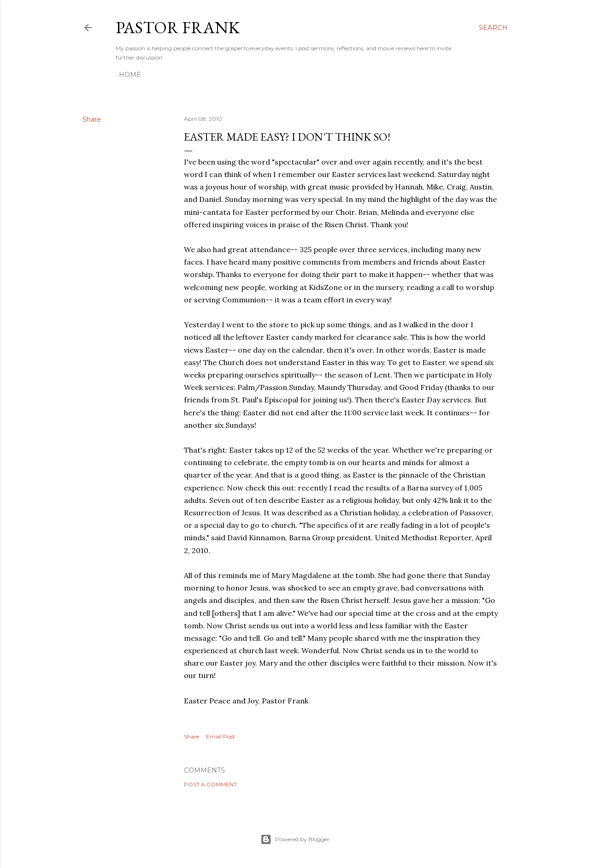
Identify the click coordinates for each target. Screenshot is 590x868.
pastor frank (178, 27)
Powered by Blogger (295, 839)
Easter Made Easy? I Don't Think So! (287, 137)
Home (130, 75)
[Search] (493, 28)
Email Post (221, 736)
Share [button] (92, 119)
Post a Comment (210, 784)
